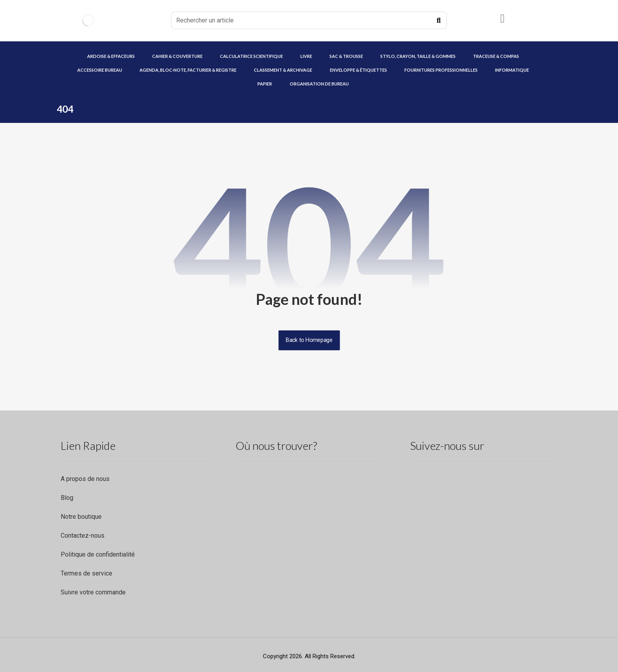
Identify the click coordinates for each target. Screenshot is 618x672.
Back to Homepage (309, 340)
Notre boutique (81, 517)
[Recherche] (439, 20)
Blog (67, 498)
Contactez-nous (83, 536)
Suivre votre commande (93, 592)
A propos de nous (85, 479)
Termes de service (87, 573)
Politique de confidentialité (98, 554)
